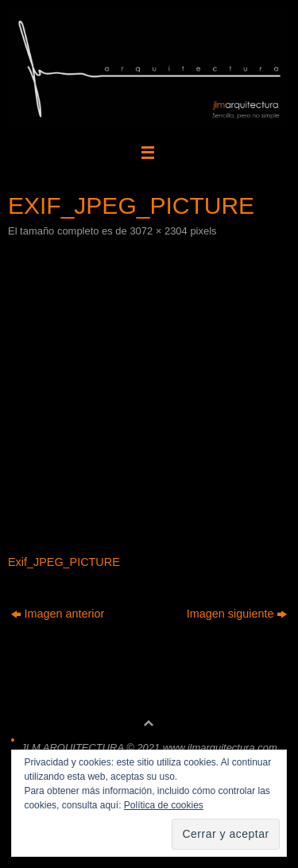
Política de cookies (164, 805)
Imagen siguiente (237, 614)
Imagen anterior (58, 614)
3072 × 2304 (158, 231)
